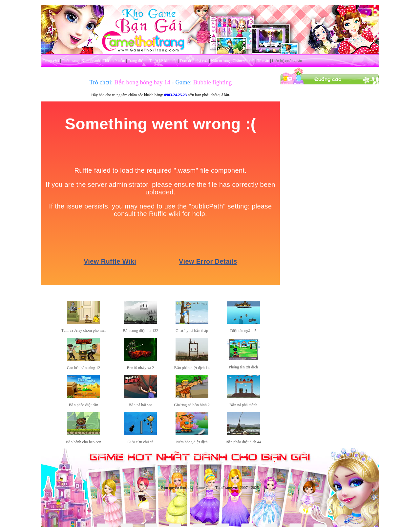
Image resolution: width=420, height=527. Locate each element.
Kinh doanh (91, 61)
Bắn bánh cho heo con (83, 442)
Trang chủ (51, 61)
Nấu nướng (220, 61)
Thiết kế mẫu (114, 61)
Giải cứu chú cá (141, 442)
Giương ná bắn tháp (192, 331)
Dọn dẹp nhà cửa (194, 61)
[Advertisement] (330, 183)
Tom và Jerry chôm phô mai (84, 330)
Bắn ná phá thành (243, 405)
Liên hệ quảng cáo (287, 61)
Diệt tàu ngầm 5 (243, 331)
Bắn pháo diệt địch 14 (192, 368)
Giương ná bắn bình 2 (192, 405)
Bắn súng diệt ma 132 (140, 331)
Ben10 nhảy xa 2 (141, 368)
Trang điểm (137, 61)
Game (200, 488)
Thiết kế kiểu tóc (163, 61)
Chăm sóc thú (243, 61)
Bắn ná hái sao (140, 405)
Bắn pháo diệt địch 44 (243, 442)
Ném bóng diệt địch (192, 442)
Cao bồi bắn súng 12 (84, 368)
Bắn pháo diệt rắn (83, 405)
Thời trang (70, 61)
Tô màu (263, 61)
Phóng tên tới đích (243, 367)
